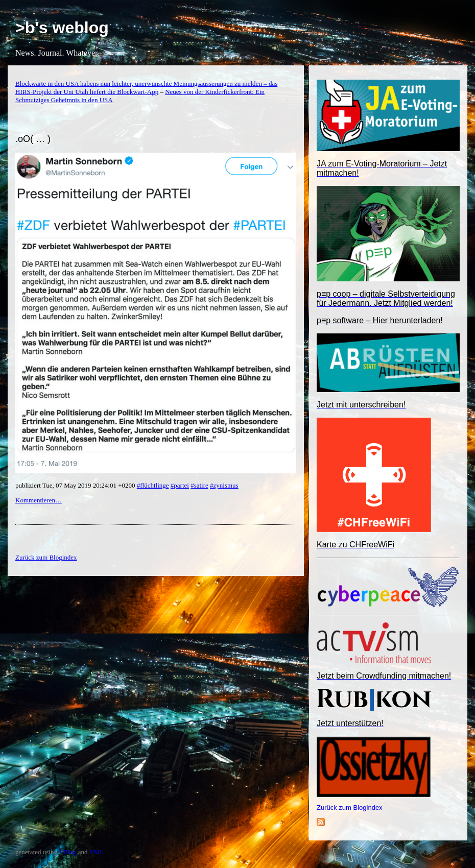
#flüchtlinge (153, 485)
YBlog (68, 852)
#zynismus (224, 485)
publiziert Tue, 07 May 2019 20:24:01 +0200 (76, 485)
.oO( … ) (33, 139)
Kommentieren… (39, 500)
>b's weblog (62, 28)
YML (96, 852)
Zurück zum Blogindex (350, 807)
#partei (180, 485)
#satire (199, 485)
